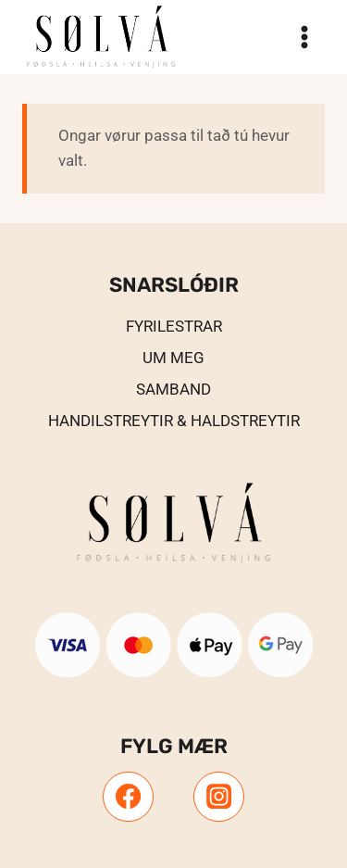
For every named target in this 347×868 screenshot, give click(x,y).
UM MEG (173, 358)
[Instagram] (218, 797)
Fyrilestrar (174, 326)
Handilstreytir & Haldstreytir (174, 421)
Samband (173, 389)
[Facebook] (128, 797)
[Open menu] (304, 37)
